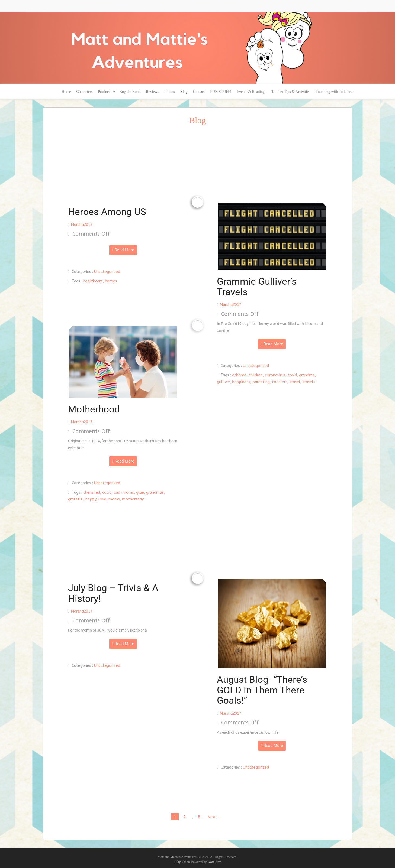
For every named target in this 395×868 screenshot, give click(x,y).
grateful (76, 499)
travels (309, 382)
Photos (169, 92)
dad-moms (124, 492)
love (102, 499)
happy (91, 499)
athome (239, 375)
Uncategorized (107, 272)
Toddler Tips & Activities (291, 92)
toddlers (280, 382)
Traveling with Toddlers (334, 92)
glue (140, 492)
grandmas (155, 492)
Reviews (152, 92)
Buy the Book (130, 92)
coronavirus (275, 375)
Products (105, 92)
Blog (184, 92)
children (256, 375)
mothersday (133, 499)
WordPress (214, 862)
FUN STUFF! (221, 92)
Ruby (177, 862)
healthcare (93, 281)
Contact (199, 92)
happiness (241, 382)
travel (295, 382)
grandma (307, 375)
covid (292, 375)
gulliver (223, 382)
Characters (85, 92)
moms (114, 499)
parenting (261, 382)
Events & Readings (251, 92)
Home (66, 92)
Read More (123, 250)
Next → (214, 817)
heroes (111, 281)
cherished (92, 492)
